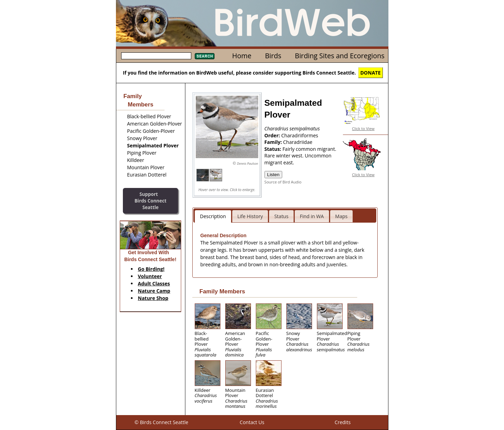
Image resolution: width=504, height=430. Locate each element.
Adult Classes (154, 283)
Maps (342, 216)
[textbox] (156, 56)
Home (242, 56)
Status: (274, 149)
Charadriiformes (300, 135)
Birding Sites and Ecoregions (340, 56)
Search (205, 56)
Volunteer (150, 276)
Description (213, 216)
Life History (250, 216)
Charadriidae (298, 142)
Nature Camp (154, 291)
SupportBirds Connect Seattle (150, 201)
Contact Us (252, 422)
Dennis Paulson (248, 164)
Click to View (363, 128)
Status (281, 216)
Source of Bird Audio (283, 182)
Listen (274, 175)
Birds (273, 56)
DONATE (371, 73)
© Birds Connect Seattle (162, 422)
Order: (273, 135)
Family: (274, 142)
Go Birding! (151, 269)
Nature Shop (153, 298)
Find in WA (312, 216)
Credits (343, 422)
